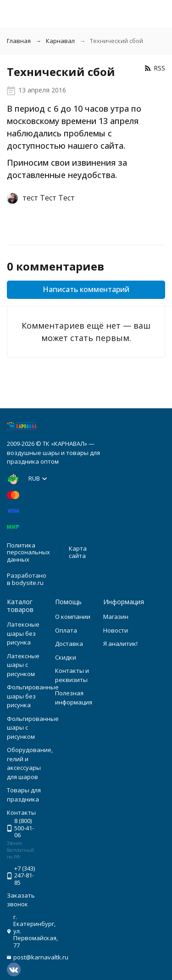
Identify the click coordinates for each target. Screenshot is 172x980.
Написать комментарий (86, 289)
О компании (73, 617)
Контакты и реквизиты (72, 675)
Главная (19, 41)
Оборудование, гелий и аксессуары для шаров (30, 763)
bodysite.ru (28, 583)
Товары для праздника (24, 795)
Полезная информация (74, 698)
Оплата (66, 630)
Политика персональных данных (28, 552)
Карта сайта (78, 552)
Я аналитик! (120, 644)
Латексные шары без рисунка (23, 633)
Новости (116, 630)
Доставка (69, 644)
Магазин (116, 617)
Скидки (66, 657)
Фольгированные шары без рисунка (33, 696)
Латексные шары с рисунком (23, 665)
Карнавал (60, 41)
